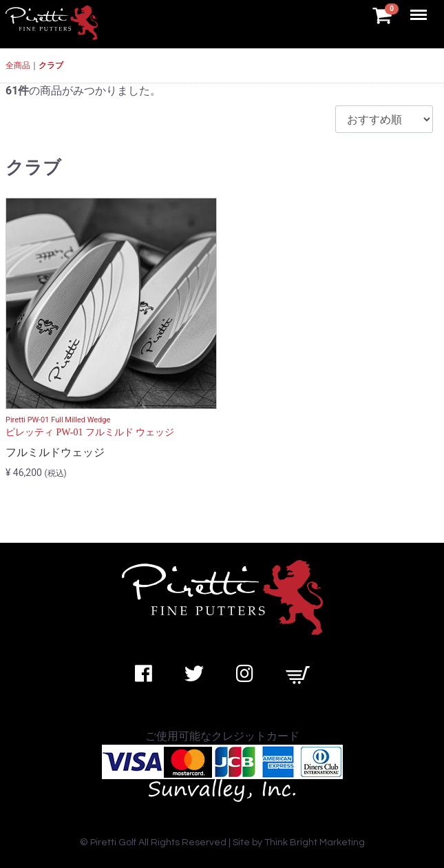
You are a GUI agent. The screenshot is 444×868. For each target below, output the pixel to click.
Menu (420, 8)
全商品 (18, 65)
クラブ (51, 65)
